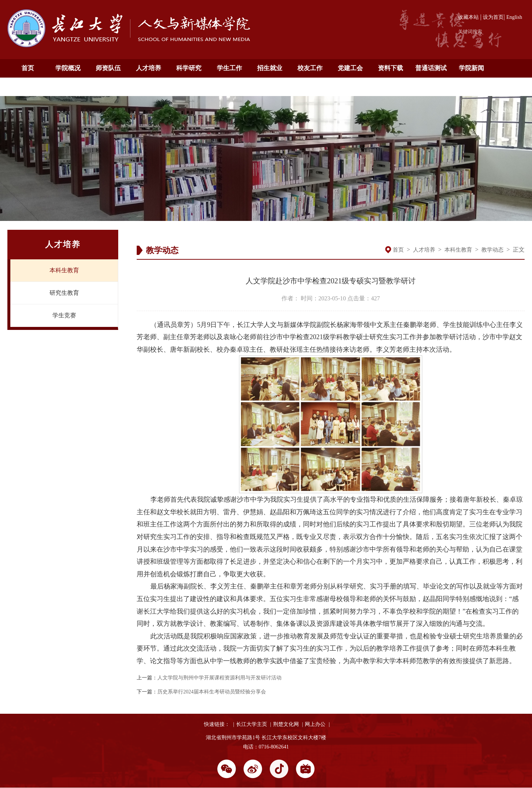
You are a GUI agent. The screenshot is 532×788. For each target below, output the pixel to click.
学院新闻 (471, 68)
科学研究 (189, 68)
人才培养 (149, 68)
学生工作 (229, 68)
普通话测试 (431, 68)
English (514, 17)
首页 (28, 68)
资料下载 (391, 68)
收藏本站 (468, 17)
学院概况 (68, 68)
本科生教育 (64, 270)
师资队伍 (108, 68)
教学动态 (492, 250)
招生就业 (270, 68)
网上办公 (315, 724)
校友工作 (310, 68)
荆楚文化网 (286, 724)
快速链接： (217, 724)
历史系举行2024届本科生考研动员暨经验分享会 (212, 692)
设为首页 (493, 17)
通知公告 (28, 87)
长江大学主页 (252, 724)
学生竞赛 (64, 315)
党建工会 (350, 68)
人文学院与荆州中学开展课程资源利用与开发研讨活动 (219, 678)
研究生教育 (64, 293)
